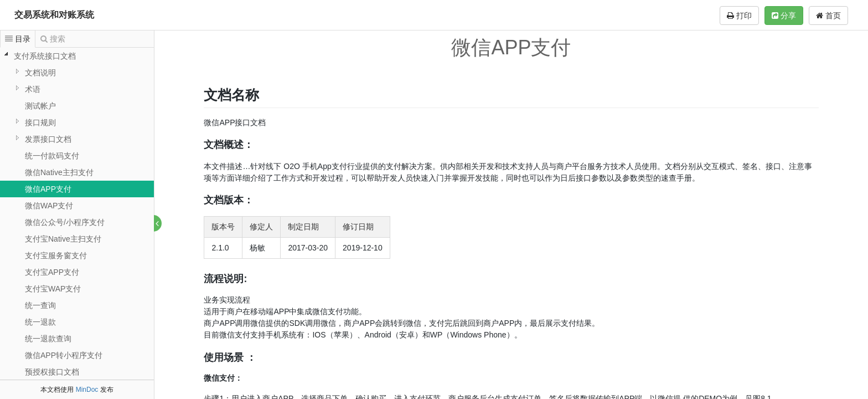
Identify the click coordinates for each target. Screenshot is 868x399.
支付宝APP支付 (52, 272)
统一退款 (40, 322)
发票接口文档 (48, 139)
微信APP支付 (48, 189)
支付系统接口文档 (45, 56)
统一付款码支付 (52, 156)
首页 (828, 16)
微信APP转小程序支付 (64, 355)
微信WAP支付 (49, 206)
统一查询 (40, 305)
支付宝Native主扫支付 (63, 239)
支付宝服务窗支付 (56, 255)
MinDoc (87, 390)
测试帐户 (40, 106)
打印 (739, 16)
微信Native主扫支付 (59, 172)
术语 (33, 89)
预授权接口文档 (52, 372)
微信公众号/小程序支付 (65, 222)
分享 (784, 16)
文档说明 (40, 73)
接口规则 (40, 122)
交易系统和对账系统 (54, 15)
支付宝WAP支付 (53, 289)
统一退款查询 (48, 339)
